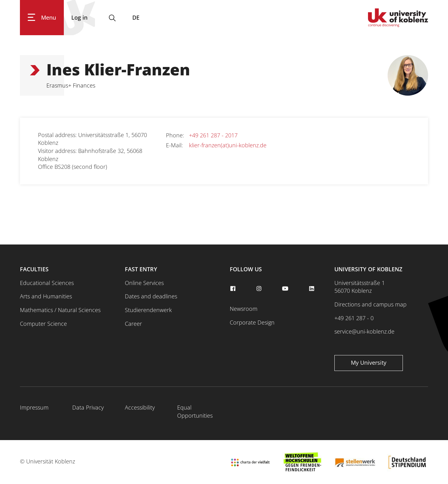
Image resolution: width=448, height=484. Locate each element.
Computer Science (43, 324)
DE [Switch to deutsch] (136, 17)
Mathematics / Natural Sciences (60, 310)
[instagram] (260, 289)
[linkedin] (312, 289)
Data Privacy (88, 407)
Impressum (34, 407)
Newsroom (244, 309)
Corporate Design (252, 322)
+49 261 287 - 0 (354, 318)
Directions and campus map (370, 304)
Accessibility (140, 407)
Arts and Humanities (46, 296)
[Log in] (79, 18)
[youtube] (286, 289)
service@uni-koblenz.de (364, 331)
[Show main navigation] (42, 18)
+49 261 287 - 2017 (213, 135)
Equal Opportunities (195, 411)
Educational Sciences (47, 283)
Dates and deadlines (151, 296)
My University (369, 363)
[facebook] (234, 289)
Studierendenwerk (148, 310)
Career (133, 324)
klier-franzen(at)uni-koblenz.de (228, 145)
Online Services (144, 283)
